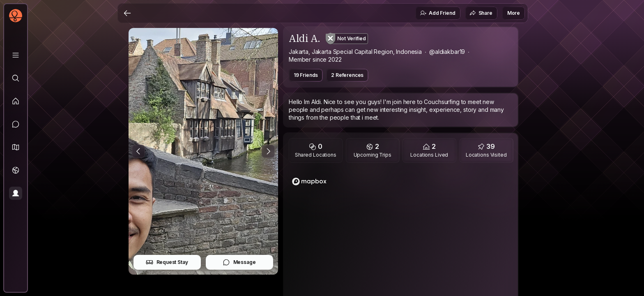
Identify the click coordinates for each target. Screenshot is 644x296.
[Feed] (16, 101)
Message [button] (239, 262)
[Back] (127, 13)
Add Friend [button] (437, 13)
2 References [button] (347, 75)
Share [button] (481, 13)
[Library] (16, 55)
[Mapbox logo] (309, 182)
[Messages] (16, 124)
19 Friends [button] (306, 75)
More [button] (514, 13)
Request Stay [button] (167, 262)
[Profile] (16, 193)
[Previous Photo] (138, 151)
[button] (16, 147)
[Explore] (16, 78)
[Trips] (16, 170)
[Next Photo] (268, 151)
